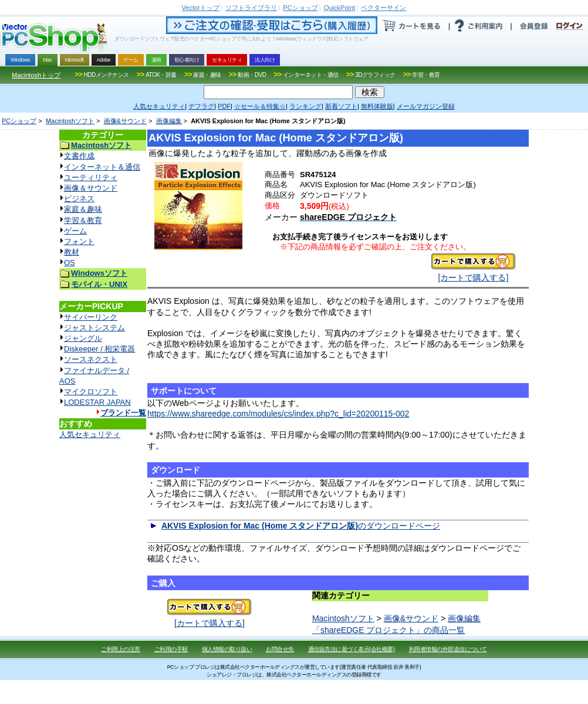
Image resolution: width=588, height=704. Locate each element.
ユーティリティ (91, 177)
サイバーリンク (91, 317)
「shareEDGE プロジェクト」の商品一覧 (389, 630)
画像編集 (169, 121)
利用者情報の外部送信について (448, 649)
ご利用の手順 (171, 649)
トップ (201, 8)
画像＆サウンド (91, 188)
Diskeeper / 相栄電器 (99, 349)
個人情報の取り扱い (227, 649)
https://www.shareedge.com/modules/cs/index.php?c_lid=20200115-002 (278, 414)
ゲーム (75, 231)
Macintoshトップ (36, 75)
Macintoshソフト (70, 121)
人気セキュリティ (90, 434)
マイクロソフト (91, 392)
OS (70, 263)
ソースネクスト (91, 359)
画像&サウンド (125, 121)
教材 (72, 252)
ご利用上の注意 (121, 649)
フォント (79, 241)
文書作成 (79, 156)
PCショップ (19, 121)
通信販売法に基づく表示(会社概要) (352, 649)
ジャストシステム (94, 328)
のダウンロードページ (301, 526)
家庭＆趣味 (83, 209)
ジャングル (83, 338)
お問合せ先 (280, 649)
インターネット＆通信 (102, 167)
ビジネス (79, 199)
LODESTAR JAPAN (97, 402)
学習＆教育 (83, 220)
